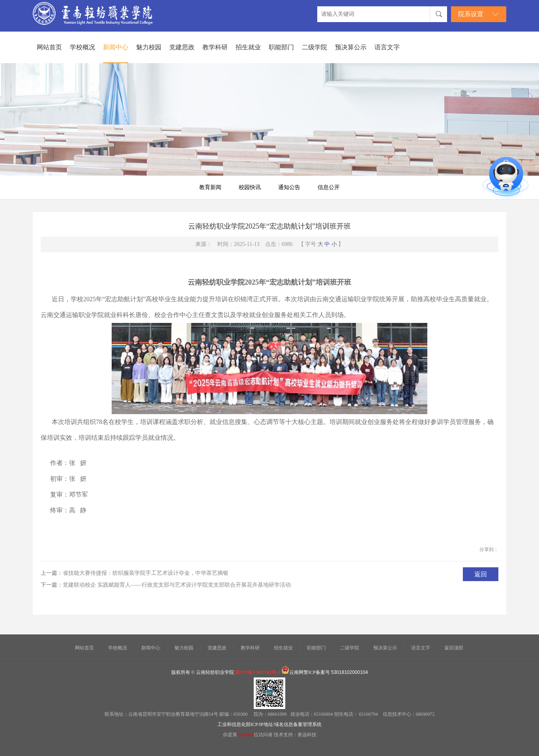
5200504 (245, 735)
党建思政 (182, 47)
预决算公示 (351, 47)
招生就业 (248, 47)
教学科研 (215, 47)
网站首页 (49, 47)
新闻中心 (116, 47)
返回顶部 (454, 648)
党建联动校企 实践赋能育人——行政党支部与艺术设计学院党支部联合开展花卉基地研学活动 (177, 585)
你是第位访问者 (248, 735)
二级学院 (314, 47)
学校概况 (82, 47)
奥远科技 (307, 735)
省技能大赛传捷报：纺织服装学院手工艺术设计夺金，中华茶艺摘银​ (146, 573)
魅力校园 (149, 47)
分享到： (489, 550)
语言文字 (387, 47)
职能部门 (281, 47)
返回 (481, 574)
